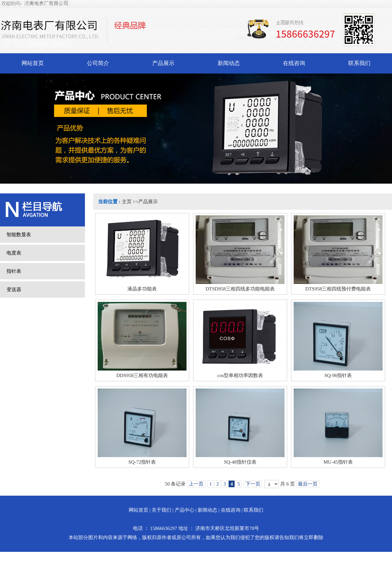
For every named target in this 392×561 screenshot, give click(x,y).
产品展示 (148, 202)
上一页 (196, 484)
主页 (127, 202)
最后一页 (308, 484)
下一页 (253, 484)
